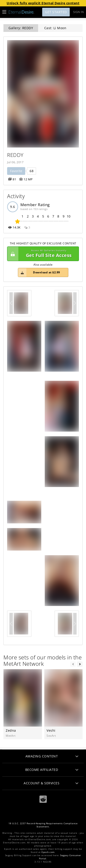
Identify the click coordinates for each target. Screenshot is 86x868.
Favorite (16, 171)
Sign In (79, 12)
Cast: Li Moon (55, 28)
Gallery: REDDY (21, 28)
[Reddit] (43, 799)
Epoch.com (48, 852)
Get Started (56, 12)
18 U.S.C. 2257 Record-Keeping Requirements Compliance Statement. (43, 825)
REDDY (15, 155)
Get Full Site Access (42, 254)
